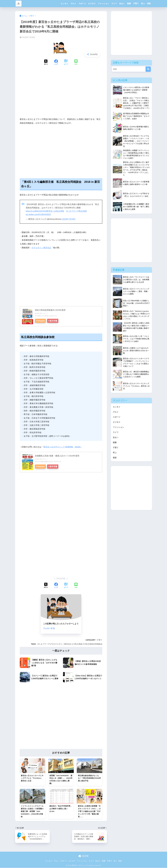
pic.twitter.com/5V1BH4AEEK (39, 214)
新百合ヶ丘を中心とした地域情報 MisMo (62, 447)
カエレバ (45, 313)
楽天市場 (54, 320)
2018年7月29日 (69, 219)
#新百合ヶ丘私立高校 (55, 211)
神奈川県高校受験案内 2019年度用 (50, 310)
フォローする (49, 628)
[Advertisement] (61, 95)
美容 (149, 4)
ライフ (114, 4)
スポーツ (82, 4)
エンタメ (64, 4)
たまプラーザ (44, 644)
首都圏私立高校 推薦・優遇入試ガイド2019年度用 (57, 456)
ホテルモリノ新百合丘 (41, 248)
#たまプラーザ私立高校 (77, 211)
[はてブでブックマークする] (66, 62)
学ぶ (143, 4)
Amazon (41, 320)
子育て (136, 4)
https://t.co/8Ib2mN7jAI (36, 211)
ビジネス (92, 4)
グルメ (73, 4)
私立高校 (79, 644)
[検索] (148, 69)
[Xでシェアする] (46, 62)
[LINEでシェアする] (76, 62)
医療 (129, 4)
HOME (84, 856)
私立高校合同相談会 (94, 644)
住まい (122, 4)
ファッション (103, 4)
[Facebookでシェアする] (56, 62)
